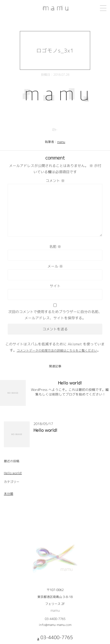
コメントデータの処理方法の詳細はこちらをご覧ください (57, 350)
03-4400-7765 (55, 619)
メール (55, 266)
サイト (55, 286)
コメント (55, 181)
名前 (55, 247)
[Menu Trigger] (103, 8)
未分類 (9, 494)
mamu (61, 142)
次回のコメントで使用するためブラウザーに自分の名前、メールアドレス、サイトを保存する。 (55, 315)
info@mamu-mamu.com (55, 625)
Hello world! (70, 383)
